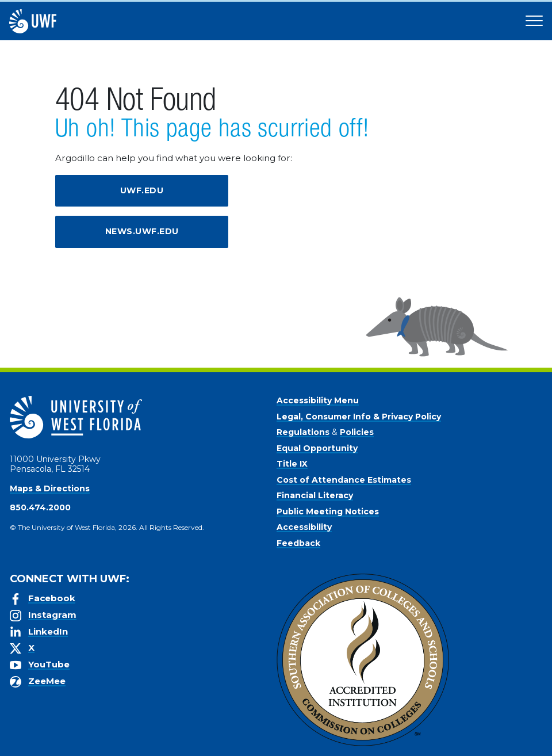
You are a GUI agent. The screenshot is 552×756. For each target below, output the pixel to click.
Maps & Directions (50, 488)
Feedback (298, 543)
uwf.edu (142, 190)
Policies (357, 432)
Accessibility (304, 527)
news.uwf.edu (142, 231)
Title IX (292, 464)
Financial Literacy (315, 495)
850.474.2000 (40, 507)
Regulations (303, 432)
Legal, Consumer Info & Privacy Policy (359, 417)
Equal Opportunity (317, 448)
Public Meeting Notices (328, 511)
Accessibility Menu (318, 400)
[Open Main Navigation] (534, 21)
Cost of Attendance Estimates (344, 480)
